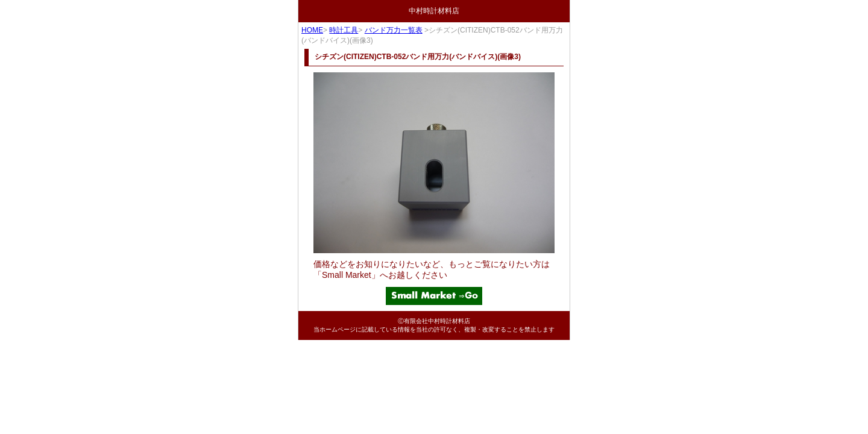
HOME (312, 30)
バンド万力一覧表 (394, 30)
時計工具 (344, 30)
